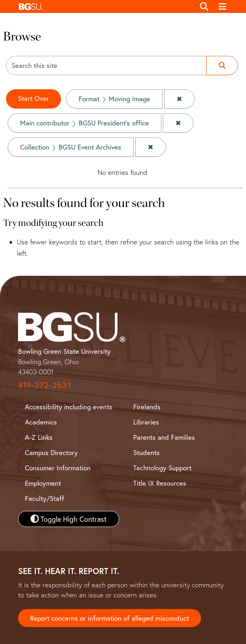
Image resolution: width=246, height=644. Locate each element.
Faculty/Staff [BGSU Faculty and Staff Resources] (45, 498)
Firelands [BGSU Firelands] (147, 407)
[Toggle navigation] (223, 6)
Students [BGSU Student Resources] (146, 452)
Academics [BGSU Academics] (41, 422)
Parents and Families (164, 437)
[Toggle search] (204, 6)
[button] (105, 6)
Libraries (146, 422)
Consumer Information (58, 468)
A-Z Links (39, 437)
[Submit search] (222, 66)
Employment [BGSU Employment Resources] (43, 483)
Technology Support (162, 468)
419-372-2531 (45, 385)
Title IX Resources (160, 483)
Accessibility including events (69, 407)
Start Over (34, 98)
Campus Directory (51, 452)
